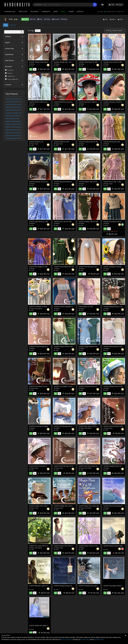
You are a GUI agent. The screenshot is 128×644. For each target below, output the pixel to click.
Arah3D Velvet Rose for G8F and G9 (91, 62)
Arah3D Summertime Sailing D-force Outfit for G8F (46, 426)
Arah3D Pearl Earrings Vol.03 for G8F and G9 (20, 135)
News (56, 12)
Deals (63, 12)
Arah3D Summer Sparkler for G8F (65, 307)
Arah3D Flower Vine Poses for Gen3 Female (69, 546)
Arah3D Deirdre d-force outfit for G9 (66, 346)
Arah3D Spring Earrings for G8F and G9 (67, 182)
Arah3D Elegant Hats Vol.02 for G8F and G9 (19, 138)
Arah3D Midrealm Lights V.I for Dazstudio (43, 586)
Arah (32, 66)
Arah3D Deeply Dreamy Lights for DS (66, 586)
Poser (71, 12)
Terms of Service (67, 639)
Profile (33, 19)
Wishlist (64, 19)
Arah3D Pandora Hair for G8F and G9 (91, 142)
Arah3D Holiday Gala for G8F (88, 222)
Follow (25, 19)
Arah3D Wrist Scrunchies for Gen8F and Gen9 (20, 130)
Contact (80, 12)
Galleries (34, 12)
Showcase (13, 25)
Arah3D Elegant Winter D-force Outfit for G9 (93, 346)
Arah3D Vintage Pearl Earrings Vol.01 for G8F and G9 (47, 62)
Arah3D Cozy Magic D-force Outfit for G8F (19, 113)
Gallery (47, 19)
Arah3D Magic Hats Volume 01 (89, 506)
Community (46, 12)
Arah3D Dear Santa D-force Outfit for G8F (19, 99)
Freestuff (56, 19)
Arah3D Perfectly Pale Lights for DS (90, 586)
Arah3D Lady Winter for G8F (39, 222)
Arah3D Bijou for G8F (12, 119)
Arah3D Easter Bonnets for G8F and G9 (18, 110)
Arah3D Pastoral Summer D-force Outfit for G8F (20, 105)
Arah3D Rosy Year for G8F (63, 222)
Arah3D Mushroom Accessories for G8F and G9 (70, 102)
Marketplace (10, 12)
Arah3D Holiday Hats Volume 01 (16, 102)
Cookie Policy (85, 639)
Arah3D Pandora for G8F (13, 124)
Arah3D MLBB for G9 (36, 142)
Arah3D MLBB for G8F (61, 142)
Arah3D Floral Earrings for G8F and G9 (18, 121)
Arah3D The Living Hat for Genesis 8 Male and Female (47, 546)
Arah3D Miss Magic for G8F (38, 267)
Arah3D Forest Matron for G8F (15, 133)
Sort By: (114, 31)
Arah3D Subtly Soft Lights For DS (40, 625)
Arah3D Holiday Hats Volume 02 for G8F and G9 (45, 506)
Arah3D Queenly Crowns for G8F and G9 (43, 182)
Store (40, 19)
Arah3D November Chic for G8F (114, 222)
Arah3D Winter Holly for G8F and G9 (41, 102)
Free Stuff (23, 12)
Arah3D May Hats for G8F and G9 (90, 426)
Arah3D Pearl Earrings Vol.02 (113, 426)
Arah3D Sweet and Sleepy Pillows (115, 506)
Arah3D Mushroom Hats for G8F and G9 (92, 102)
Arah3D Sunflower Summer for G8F (41, 307)
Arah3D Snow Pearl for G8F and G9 (115, 62)
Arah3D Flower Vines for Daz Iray (90, 546)
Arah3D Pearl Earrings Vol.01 (15, 107)
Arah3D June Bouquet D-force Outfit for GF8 (19, 127)
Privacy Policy (99, 639)
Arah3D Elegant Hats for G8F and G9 (17, 116)
